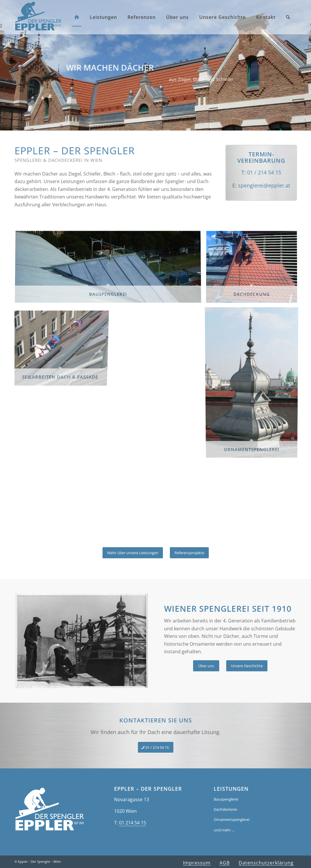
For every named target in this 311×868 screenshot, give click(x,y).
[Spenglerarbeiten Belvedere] (77, 641)
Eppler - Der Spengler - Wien (39, 861)
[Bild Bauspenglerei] (110, 270)
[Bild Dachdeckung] (254, 270)
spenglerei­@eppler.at (264, 185)
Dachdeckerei (225, 809)
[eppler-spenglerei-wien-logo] (38, 16)
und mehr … (224, 830)
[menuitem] (77, 17)
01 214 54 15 (133, 823)
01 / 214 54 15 (264, 172)
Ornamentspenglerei (232, 819)
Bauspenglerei (226, 799)
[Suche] (288, 17)
